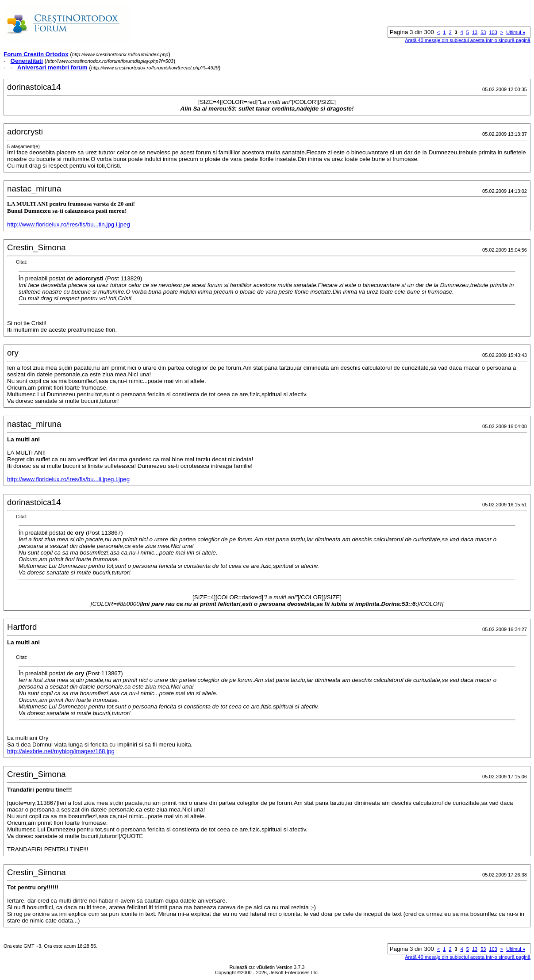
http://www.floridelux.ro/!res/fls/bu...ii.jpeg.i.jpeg (68, 479)
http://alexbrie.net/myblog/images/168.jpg (61, 751)
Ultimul (516, 32)
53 (483, 32)
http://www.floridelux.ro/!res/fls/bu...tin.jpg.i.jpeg (69, 224)
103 (493, 32)
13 (475, 32)
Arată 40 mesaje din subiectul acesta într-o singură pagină (468, 40)
